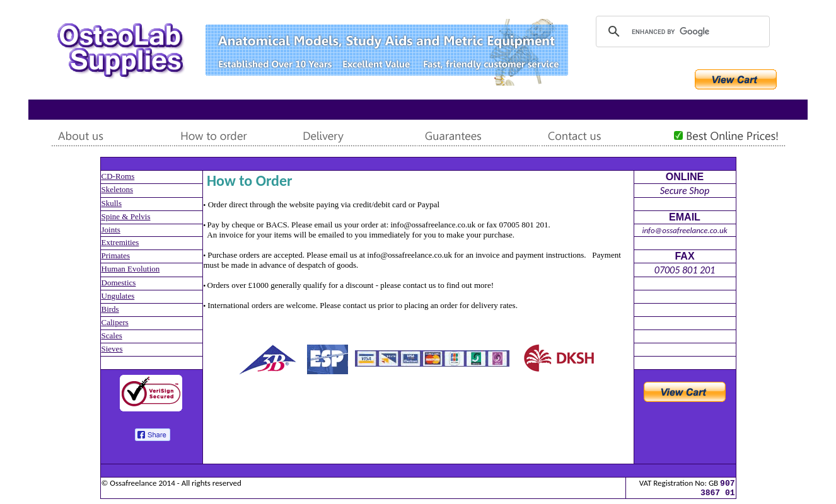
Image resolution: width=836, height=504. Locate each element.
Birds (110, 309)
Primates (116, 255)
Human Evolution (131, 269)
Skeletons (118, 189)
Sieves (112, 349)
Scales (112, 335)
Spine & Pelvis (126, 216)
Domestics (119, 283)
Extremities (120, 242)
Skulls (112, 203)
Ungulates (118, 296)
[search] (681, 31)
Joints (111, 230)
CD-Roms (118, 176)
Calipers (115, 322)
